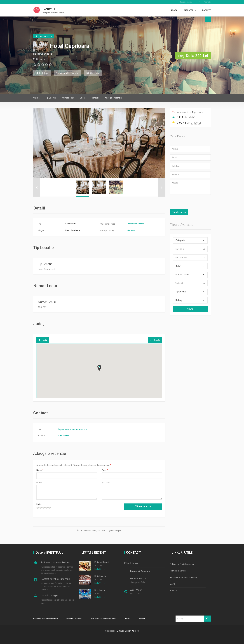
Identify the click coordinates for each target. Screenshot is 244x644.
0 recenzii (196, 123)
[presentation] (79, 509)
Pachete (207, 2)
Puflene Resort (102, 562)
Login (198, 2)
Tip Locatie (51, 98)
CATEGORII (188, 10)
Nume (40, 470)
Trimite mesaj (179, 212)
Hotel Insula (100, 576)
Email (105, 470)
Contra (106, 483)
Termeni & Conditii (178, 571)
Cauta (190, 309)
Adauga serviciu (185, 2)
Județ (83, 98)
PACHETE (206, 10)
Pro (39, 483)
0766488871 (63, 436)
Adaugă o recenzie (113, 98)
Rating (39, 504)
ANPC (173, 583)
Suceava (41, 59)
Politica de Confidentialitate (182, 564)
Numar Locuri (68, 98)
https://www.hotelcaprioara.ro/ (72, 429)
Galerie (36, 98)
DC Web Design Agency (128, 631)
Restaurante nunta (136, 224)
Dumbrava (100, 590)
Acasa (174, 10)
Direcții (155, 340)
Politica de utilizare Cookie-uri (183, 577)
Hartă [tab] (43, 340)
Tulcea (99, 565)
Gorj (98, 594)
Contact (95, 98)
